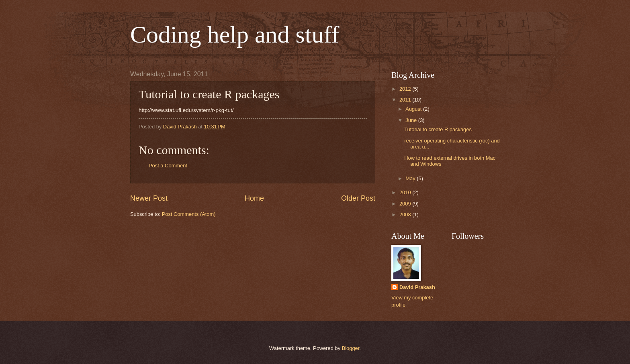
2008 (406, 215)
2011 (406, 100)
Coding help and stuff (235, 35)
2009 (406, 204)
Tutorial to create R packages (438, 129)
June (412, 120)
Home (254, 198)
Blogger (351, 348)
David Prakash (417, 287)
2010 (406, 192)
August (414, 109)
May (411, 178)
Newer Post (149, 198)
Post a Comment (168, 166)
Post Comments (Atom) (189, 214)
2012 (406, 89)
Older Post (358, 198)
